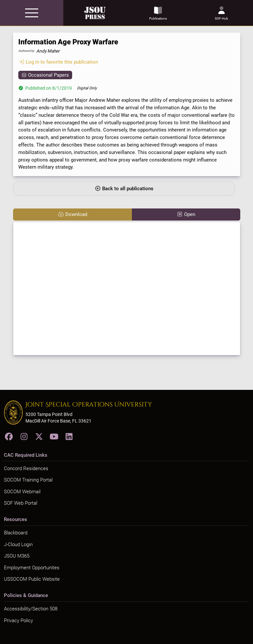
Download (72, 214)
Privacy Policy (18, 621)
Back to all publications (124, 189)
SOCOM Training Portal (28, 480)
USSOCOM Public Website (32, 579)
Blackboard (16, 533)
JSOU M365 (17, 556)
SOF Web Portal (21, 503)
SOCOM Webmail (22, 492)
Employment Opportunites (32, 568)
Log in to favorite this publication (58, 62)
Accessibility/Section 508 (31, 609)
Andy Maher (48, 51)
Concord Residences (26, 468)
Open (186, 214)
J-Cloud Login (18, 544)
